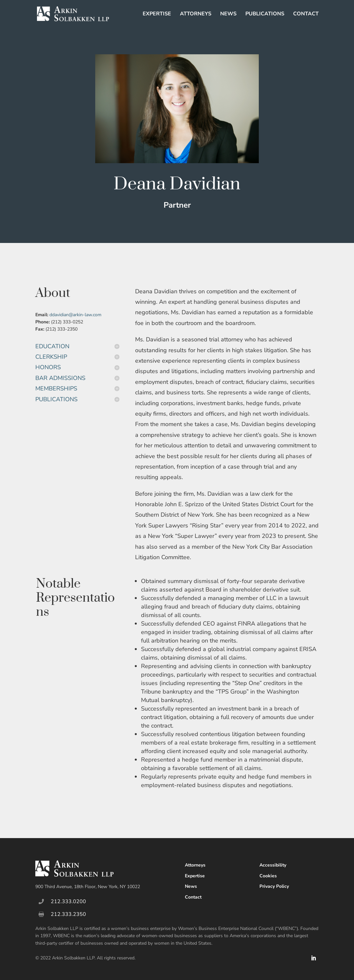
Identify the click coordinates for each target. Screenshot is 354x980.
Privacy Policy (274, 886)
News (228, 14)
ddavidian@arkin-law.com (75, 315)
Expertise (157, 14)
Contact (306, 14)
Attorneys (196, 14)
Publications (265, 14)
